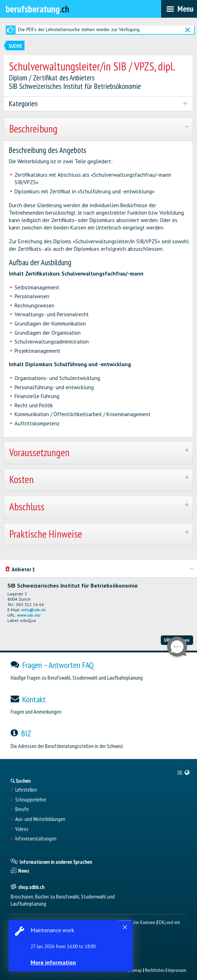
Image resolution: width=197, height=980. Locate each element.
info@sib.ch (33, 610)
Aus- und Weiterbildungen (40, 819)
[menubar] (179, 9)
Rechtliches (155, 970)
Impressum (177, 970)
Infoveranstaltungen (36, 839)
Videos (22, 829)
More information (53, 962)
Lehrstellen (26, 790)
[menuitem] (184, 772)
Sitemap (135, 970)
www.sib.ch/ (29, 615)
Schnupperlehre (31, 800)
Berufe (22, 809)
